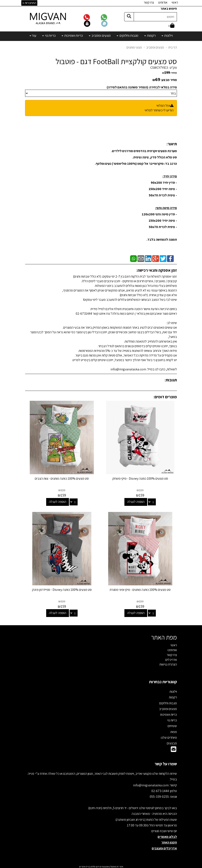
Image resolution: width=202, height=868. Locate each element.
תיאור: (172, 144)
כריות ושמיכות (168, 713)
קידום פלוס (96, 865)
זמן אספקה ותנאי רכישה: (157, 270)
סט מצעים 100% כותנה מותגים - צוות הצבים (62, 478)
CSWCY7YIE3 (159, 68)
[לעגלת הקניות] (171, 26)
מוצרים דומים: (165, 397)
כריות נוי (172, 719)
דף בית (173, 47)
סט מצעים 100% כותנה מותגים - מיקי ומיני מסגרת (141, 588)
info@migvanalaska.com (151, 784)
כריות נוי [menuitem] (49, 35)
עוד (33, 35)
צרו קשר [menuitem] (149, 2)
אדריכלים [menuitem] (171, 658)
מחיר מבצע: (169, 80)
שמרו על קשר (166, 763)
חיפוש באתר (169, 9)
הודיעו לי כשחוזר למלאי (159, 110)
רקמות (173, 696)
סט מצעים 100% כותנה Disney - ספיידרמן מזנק (61, 588)
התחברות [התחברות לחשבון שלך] (29, 3)
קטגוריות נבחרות (163, 680)
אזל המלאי (163, 106)
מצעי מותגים (134, 47)
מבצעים (172, 742)
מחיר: (170, 73)
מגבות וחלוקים (168, 702)
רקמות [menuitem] (150, 35)
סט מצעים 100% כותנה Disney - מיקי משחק (141, 478)
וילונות (173, 690)
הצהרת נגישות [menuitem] (168, 663)
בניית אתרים (85, 865)
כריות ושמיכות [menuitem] (72, 35)
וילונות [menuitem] (167, 35)
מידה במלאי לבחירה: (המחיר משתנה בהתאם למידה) (142, 87)
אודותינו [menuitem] (163, 2)
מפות (174, 730)
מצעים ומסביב (155, 47)
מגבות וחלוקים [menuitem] (127, 35)
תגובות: (171, 380)
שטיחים (172, 725)
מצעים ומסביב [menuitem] (100, 35)
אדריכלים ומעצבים (164, 847)
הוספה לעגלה (136, 501)
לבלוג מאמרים (167, 835)
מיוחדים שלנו (169, 736)
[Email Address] (174, 749)
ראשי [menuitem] (175, 2)
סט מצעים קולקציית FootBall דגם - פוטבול (116, 61)
